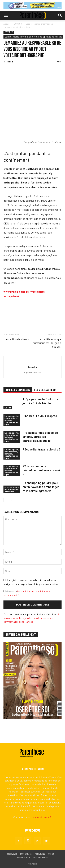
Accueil (7, 24)
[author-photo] (33, 362)
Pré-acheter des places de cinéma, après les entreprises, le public (40, 437)
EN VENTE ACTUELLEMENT (21, 634)
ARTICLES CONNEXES (18, 390)
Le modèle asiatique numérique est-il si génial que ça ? (47, 343)
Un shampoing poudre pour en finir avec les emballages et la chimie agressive (41, 487)
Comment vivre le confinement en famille (12, 489)
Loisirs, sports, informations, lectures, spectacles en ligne (33, 37)
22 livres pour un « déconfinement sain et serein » (42, 470)
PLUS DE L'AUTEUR (45, 390)
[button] (6, 15)
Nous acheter (26, 854)
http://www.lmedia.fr (33, 372)
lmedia (10, 62)
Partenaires (40, 854)
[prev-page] (6, 500)
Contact (52, 854)
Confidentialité (24, 858)
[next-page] (11, 500)
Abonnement (12, 854)
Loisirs (8, 408)
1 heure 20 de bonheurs (16, 339)
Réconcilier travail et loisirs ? (42, 449)
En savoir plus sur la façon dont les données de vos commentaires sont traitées (32, 618)
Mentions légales (41, 858)
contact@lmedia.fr (42, 817)
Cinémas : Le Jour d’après (40, 416)
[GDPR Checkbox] (5, 591)
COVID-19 (18, 24)
